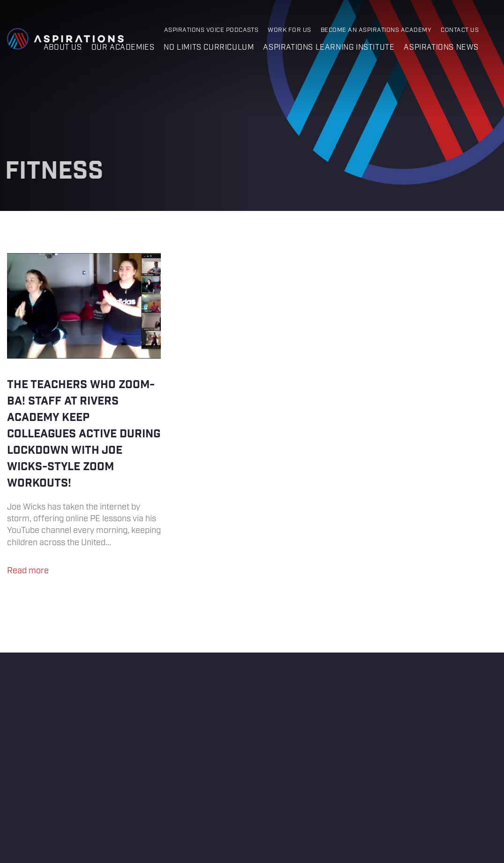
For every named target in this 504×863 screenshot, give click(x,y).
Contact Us (460, 30)
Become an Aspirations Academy (376, 30)
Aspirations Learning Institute (329, 48)
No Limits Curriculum (209, 48)
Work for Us (289, 30)
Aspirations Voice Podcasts (211, 30)
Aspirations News (441, 48)
